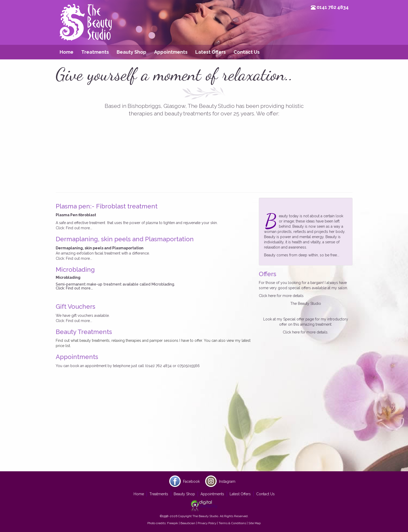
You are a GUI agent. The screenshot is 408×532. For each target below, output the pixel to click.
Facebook (191, 481)
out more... (83, 228)
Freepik (173, 523)
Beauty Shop (131, 52)
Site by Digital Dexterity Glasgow (204, 506)
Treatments (95, 52)
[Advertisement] (204, 431)
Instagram (227, 481)
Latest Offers (211, 52)
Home (67, 52)
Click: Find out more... (74, 258)
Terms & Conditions (232, 523)
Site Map (255, 523)
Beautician (188, 523)
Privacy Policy (207, 523)
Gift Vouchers (76, 307)
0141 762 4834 (333, 7)
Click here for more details (281, 296)
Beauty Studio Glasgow (86, 30)
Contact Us (247, 52)
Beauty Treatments (84, 332)
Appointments (171, 52)
